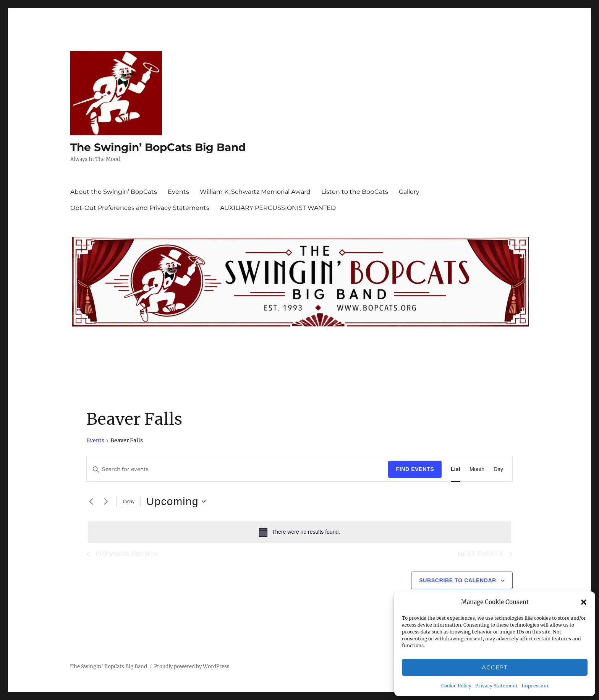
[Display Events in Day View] (498, 469)
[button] (584, 602)
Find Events (415, 469)
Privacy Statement (496, 686)
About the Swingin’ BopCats (114, 192)
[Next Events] (106, 502)
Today (128, 502)
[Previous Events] (91, 502)
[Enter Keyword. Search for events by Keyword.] (237, 469)
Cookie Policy (456, 686)
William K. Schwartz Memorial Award (255, 192)
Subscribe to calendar (458, 580)
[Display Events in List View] (456, 469)
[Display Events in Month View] (477, 469)
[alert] (299, 532)
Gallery (409, 192)
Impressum (535, 686)
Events (178, 192)
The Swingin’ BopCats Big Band (158, 147)
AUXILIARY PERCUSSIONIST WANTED (278, 208)
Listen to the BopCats (355, 192)
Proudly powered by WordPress (192, 667)
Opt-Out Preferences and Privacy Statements (140, 208)
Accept (495, 667)
